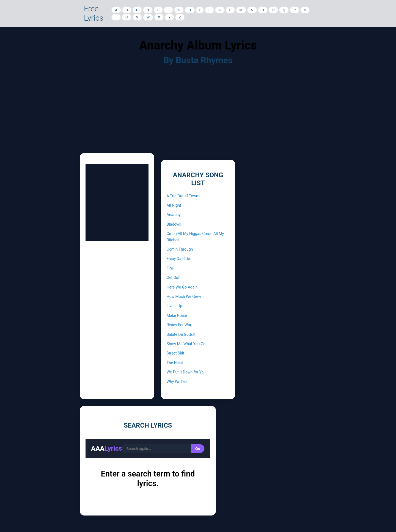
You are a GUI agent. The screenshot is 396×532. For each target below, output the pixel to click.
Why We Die (177, 382)
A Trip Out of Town (182, 196)
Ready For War (179, 325)
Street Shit (175, 353)
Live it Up (174, 306)
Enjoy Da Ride (178, 259)
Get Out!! (174, 278)
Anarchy (174, 215)
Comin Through (180, 249)
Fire (170, 268)
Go (198, 449)
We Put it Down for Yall (186, 372)
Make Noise (177, 315)
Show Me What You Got (187, 344)
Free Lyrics (94, 13)
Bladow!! (174, 224)
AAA (107, 448)
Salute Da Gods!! (181, 334)
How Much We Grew (184, 297)
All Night (174, 205)
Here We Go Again (182, 287)
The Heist (175, 363)
